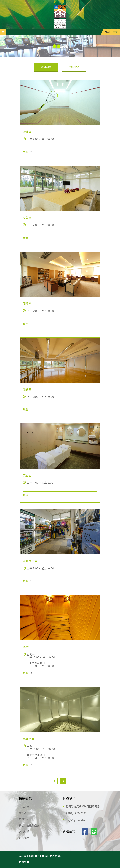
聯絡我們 (24, 838)
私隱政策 (24, 863)
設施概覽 (46, 67)
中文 (115, 32)
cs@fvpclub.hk (76, 820)
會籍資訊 (24, 832)
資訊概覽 (74, 67)
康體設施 (24, 819)
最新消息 (24, 807)
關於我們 (24, 813)
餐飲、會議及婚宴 (29, 826)
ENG (107, 32)
